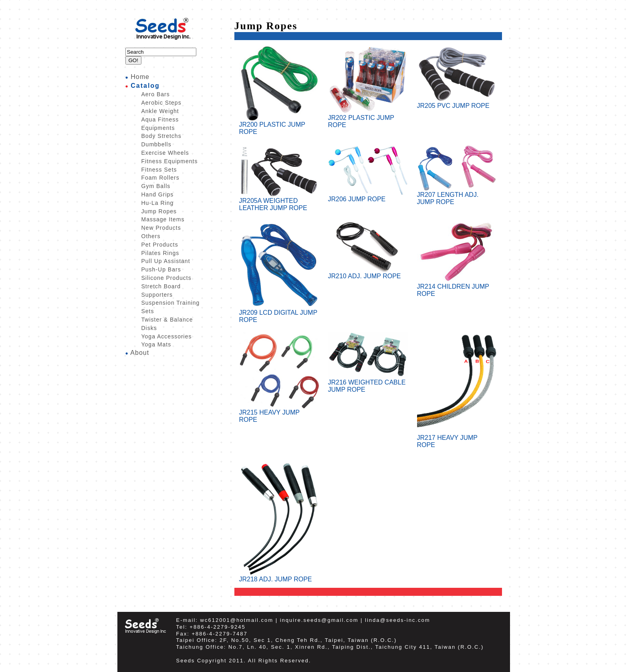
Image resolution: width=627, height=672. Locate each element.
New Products (161, 228)
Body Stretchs (161, 136)
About (140, 353)
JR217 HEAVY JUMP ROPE (457, 438)
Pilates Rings (160, 253)
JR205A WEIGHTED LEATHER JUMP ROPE (279, 201)
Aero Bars (156, 94)
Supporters (157, 295)
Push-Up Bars (161, 269)
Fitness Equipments (170, 161)
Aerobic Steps (161, 103)
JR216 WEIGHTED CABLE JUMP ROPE (368, 383)
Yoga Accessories (167, 336)
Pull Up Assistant (166, 261)
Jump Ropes (159, 211)
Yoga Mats (156, 344)
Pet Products (160, 245)
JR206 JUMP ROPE (368, 196)
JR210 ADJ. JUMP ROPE (368, 273)
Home (140, 77)
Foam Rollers (160, 178)
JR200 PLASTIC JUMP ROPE (279, 125)
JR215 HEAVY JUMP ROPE (279, 413)
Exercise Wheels (165, 153)
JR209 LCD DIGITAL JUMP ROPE (279, 313)
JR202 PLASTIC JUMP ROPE (368, 118)
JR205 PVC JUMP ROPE (457, 103)
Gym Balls (156, 186)
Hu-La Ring (158, 203)
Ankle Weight (160, 111)
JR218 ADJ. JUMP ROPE (279, 576)
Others (151, 236)
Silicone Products (166, 278)
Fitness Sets (159, 170)
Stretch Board (161, 286)
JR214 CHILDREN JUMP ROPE (457, 287)
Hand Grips (158, 194)
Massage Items (163, 219)
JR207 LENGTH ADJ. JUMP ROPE (457, 195)
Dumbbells (156, 144)
